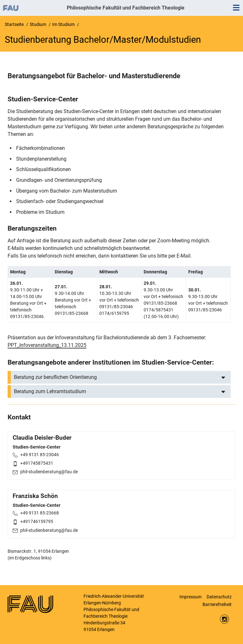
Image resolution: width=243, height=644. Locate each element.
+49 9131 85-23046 (40, 455)
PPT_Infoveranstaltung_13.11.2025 (47, 345)
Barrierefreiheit (217, 604)
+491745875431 (37, 463)
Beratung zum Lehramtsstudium (50, 391)
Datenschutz (219, 597)
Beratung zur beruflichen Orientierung (55, 377)
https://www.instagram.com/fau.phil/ (224, 619)
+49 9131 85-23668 (40, 513)
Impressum (190, 597)
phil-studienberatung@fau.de (49, 472)
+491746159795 (37, 521)
